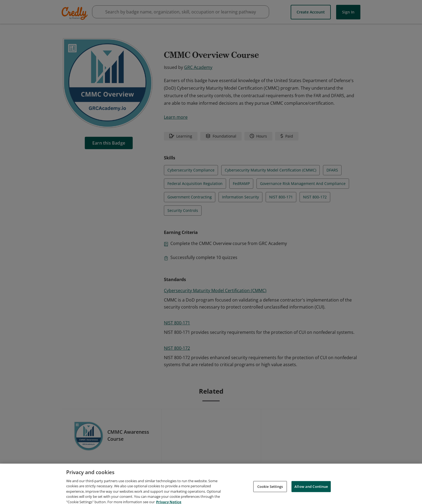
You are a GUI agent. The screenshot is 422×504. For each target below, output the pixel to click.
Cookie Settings (270, 492)
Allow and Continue (311, 492)
